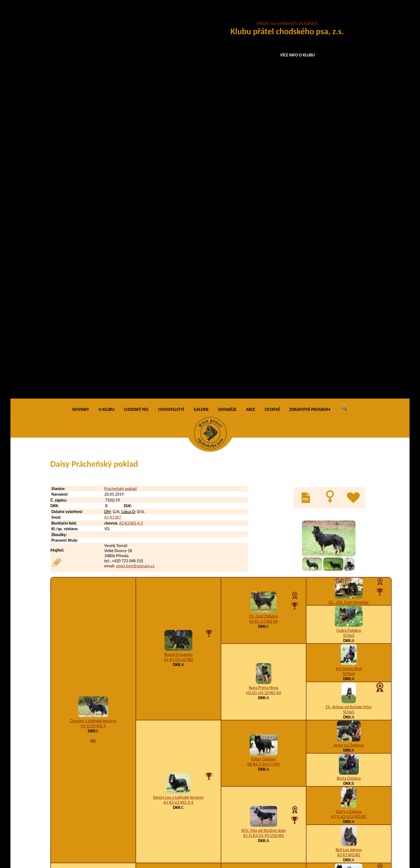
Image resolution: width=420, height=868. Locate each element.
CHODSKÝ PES (136, 16)
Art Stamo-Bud (349, 275)
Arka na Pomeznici (349, 533)
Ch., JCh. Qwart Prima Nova (349, 637)
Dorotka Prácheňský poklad (100, 820)
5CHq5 (349, 318)
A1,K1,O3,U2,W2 (178, 266)
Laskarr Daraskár (179, 547)
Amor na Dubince (349, 352)
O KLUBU (106, 16)
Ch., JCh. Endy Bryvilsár (349, 209)
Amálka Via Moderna (264, 728)
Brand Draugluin (179, 261)
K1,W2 (178, 697)
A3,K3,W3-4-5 (131, 130)
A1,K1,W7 (113, 124)
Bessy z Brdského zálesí (349, 747)
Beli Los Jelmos (349, 456)
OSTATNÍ (272, 16)
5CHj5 (349, 566)
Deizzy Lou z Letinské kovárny (178, 404)
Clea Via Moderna (178, 692)
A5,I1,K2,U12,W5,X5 (349, 676)
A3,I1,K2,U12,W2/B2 (349, 423)
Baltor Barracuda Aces (349, 709)
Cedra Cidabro (349, 237)
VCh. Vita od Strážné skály (263, 437)
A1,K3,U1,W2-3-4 (178, 409)
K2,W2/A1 (179, 552)
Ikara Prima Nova (264, 294)
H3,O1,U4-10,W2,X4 (264, 299)
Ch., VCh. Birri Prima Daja (349, 494)
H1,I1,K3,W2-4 (93, 333)
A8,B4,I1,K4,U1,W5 (264, 371)
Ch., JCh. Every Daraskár (264, 580)
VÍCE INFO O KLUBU (298, 55)
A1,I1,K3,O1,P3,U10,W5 (264, 442)
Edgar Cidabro (264, 366)
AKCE (251, 16)
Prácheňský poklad (120, 95)
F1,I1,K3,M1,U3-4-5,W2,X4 (264, 733)
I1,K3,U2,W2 (93, 621)
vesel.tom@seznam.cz (135, 173)
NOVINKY (81, 16)
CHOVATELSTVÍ (171, 16)
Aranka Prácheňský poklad (93, 616)
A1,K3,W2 (263, 514)
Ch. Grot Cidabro (264, 223)
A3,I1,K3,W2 (263, 659)
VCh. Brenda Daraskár (349, 599)
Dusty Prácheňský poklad (98, 830)
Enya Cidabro (349, 670)
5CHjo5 (349, 280)
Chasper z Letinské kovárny (93, 328)
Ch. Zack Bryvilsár (349, 561)
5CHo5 (349, 242)
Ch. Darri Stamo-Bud (264, 509)
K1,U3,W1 (349, 752)
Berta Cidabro (349, 385)
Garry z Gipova (349, 418)
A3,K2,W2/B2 (349, 461)
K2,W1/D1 (264, 585)
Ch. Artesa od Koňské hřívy (349, 313)
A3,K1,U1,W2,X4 (264, 228)
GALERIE (201, 16)
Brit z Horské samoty (263, 654)
